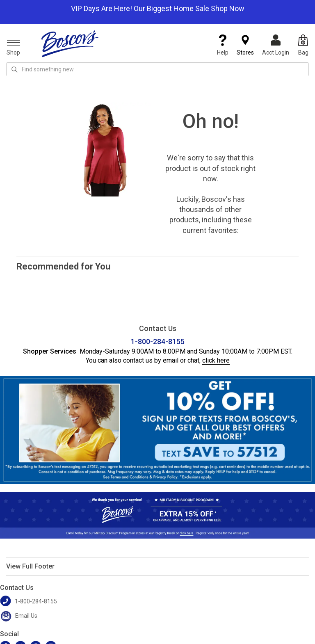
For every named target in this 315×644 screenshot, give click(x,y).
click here (216, 360)
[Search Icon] (14, 69)
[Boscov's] (70, 43)
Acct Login (276, 45)
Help (223, 45)
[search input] (157, 69)
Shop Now (228, 8)
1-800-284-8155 (158, 341)
